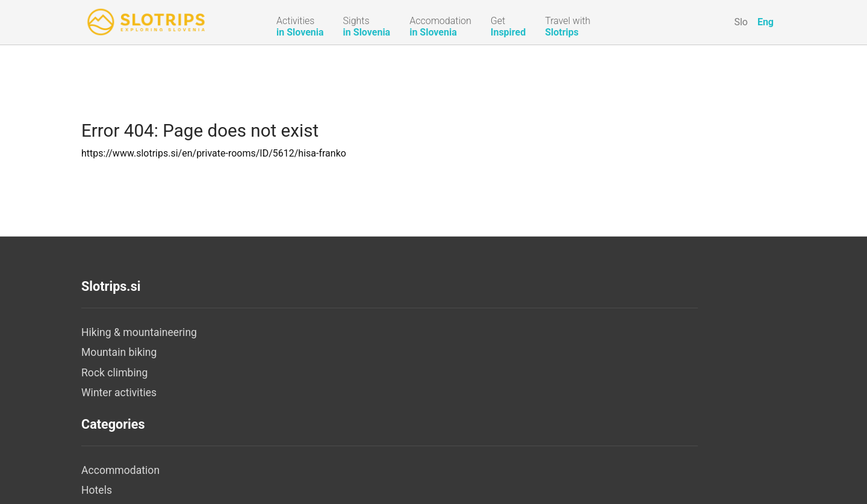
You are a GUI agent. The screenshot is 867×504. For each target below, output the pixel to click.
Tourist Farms (349, 393)
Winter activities (119, 393)
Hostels (334, 434)
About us (571, 332)
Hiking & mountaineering (139, 332)
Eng (766, 22)
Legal (563, 352)
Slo (741, 22)
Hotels (331, 352)
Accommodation (355, 332)
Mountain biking (119, 352)
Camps (333, 413)
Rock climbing (114, 373)
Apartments (344, 373)
